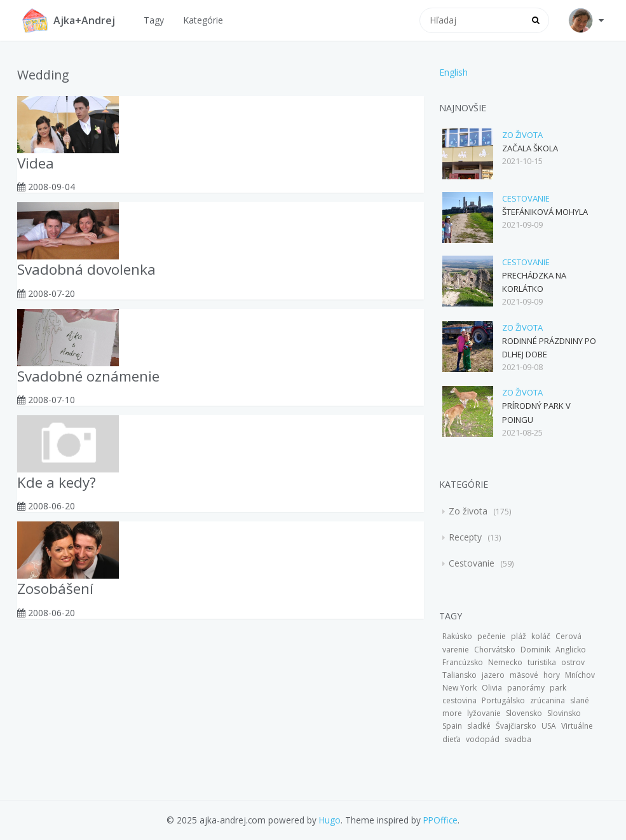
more (452, 713)
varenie (456, 650)
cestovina (459, 700)
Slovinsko (564, 713)
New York (459, 688)
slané (580, 700)
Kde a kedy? (57, 482)
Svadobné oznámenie (88, 376)
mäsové (524, 675)
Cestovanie (526, 198)
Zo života (522, 135)
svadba (518, 739)
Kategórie (203, 20)
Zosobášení (55, 589)
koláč (541, 636)
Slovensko (524, 713)
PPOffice (440, 820)
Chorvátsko (495, 650)
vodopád (483, 739)
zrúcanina (548, 700)
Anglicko (571, 650)
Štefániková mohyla (545, 212)
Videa (36, 163)
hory (552, 675)
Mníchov (580, 675)
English (453, 72)
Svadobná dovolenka (86, 269)
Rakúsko (457, 636)
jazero (493, 675)
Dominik (535, 650)
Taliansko (459, 675)
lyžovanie (484, 713)
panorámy (526, 688)
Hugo (330, 820)
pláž (519, 636)
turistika (542, 662)
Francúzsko (463, 662)
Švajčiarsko (516, 726)
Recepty (466, 537)
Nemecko (505, 662)
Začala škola (530, 148)
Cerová (568, 636)
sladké (479, 726)
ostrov (573, 662)
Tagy (154, 20)
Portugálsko (503, 700)
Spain (452, 726)
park (558, 688)
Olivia (492, 688)
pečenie (492, 636)
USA (549, 726)
